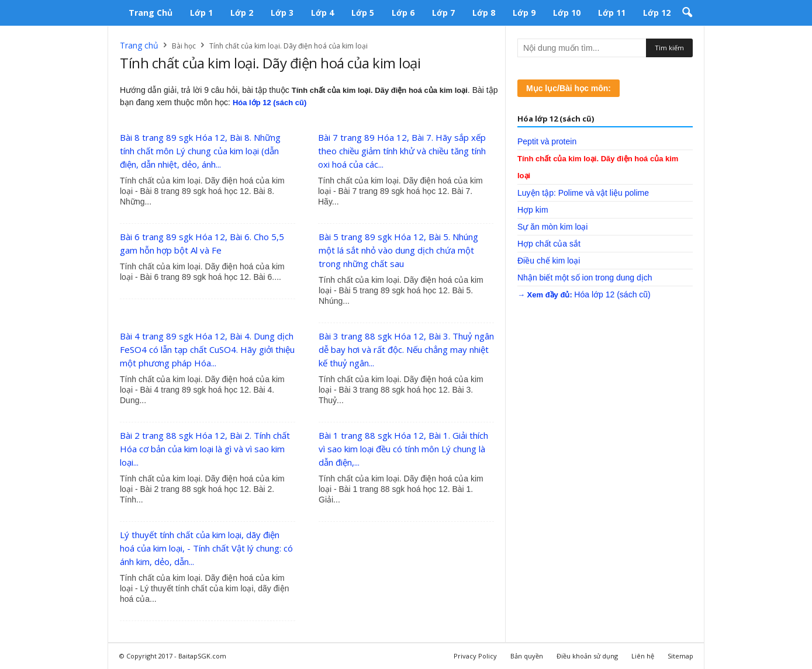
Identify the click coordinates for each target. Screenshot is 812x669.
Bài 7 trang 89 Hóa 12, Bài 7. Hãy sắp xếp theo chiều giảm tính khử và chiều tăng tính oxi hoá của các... (402, 151)
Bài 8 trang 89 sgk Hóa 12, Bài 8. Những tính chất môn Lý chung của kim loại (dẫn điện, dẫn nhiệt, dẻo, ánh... (200, 151)
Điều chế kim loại (549, 261)
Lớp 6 (403, 13)
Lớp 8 (484, 13)
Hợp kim (533, 210)
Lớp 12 (657, 13)
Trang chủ (151, 13)
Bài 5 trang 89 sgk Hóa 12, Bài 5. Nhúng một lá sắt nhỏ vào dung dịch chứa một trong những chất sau (398, 250)
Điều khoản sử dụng (587, 656)
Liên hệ (643, 656)
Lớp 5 (363, 13)
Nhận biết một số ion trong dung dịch (585, 278)
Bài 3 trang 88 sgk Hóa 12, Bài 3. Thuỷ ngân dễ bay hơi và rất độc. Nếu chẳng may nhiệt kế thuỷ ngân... (406, 349)
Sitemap (680, 656)
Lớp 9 (524, 13)
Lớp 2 (242, 13)
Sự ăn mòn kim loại (552, 227)
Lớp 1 (201, 13)
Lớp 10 (567, 13)
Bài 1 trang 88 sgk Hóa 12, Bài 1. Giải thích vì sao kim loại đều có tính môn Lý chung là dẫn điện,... (403, 449)
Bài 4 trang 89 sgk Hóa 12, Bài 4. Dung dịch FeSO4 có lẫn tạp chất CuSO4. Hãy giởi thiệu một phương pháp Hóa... (207, 349)
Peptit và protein (547, 141)
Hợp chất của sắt (549, 244)
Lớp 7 (443, 13)
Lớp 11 (612, 13)
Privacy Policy (475, 656)
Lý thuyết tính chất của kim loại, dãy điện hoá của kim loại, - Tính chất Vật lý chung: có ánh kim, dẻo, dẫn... (206, 548)
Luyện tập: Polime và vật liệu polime (583, 193)
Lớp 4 (322, 13)
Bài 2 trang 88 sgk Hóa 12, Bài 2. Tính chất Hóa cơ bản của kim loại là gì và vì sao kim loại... (205, 449)
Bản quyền (527, 656)
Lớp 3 (282, 13)
